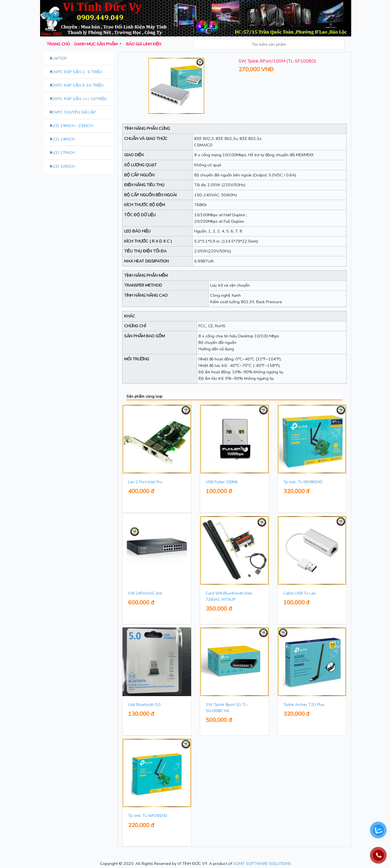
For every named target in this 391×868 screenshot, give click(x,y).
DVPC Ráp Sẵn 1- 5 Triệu (77, 72)
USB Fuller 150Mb (222, 482)
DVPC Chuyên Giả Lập (74, 112)
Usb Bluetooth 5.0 (144, 705)
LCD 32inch (63, 166)
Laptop (59, 58)
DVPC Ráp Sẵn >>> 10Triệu (79, 99)
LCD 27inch (63, 153)
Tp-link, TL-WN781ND (148, 816)
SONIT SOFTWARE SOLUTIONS (262, 864)
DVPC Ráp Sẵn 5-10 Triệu (78, 85)
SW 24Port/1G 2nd (145, 593)
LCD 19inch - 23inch (72, 126)
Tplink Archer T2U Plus (304, 705)
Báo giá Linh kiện (144, 44)
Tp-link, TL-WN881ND (303, 482)
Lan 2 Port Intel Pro (145, 482)
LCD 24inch (63, 139)
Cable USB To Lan (300, 593)
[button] (130, 86)
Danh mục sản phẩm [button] (96, 44)
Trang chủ (58, 44)
